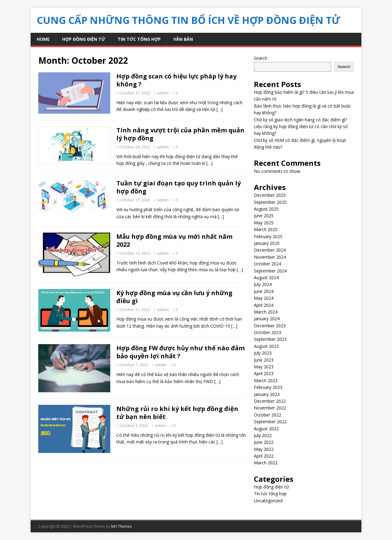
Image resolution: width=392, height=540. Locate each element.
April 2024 (264, 305)
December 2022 (270, 401)
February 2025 (268, 236)
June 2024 (264, 291)
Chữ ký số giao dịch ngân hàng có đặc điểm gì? (300, 120)
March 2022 (266, 463)
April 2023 (264, 373)
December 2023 (270, 326)
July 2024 (263, 284)
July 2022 (263, 435)
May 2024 (264, 298)
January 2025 (267, 243)
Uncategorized (268, 501)
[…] (220, 109)
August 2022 (266, 429)
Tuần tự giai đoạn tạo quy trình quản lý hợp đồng (179, 187)
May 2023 (264, 367)
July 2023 (263, 353)
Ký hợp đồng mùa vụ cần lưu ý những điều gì (174, 297)
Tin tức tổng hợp (139, 39)
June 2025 (264, 216)
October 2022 (268, 415)
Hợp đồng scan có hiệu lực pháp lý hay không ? (176, 80)
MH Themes (121, 526)
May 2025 (264, 223)
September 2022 (270, 422)
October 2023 (268, 332)
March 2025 (266, 229)
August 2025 (266, 209)
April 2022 (264, 456)
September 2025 (270, 202)
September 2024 (270, 271)
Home (43, 39)
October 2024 (268, 264)
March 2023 (266, 380)
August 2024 (266, 278)
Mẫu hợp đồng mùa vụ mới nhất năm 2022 (174, 240)
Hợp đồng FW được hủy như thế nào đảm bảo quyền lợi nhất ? (181, 352)
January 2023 (267, 394)
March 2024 (266, 312)
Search (261, 58)
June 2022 (264, 442)
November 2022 (270, 408)
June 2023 (264, 360)
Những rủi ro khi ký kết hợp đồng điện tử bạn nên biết (177, 413)
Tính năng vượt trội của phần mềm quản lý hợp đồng (180, 134)
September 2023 (270, 339)
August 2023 (266, 346)
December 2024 (270, 250)
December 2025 (270, 195)
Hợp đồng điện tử (84, 39)
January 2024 (267, 319)
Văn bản (183, 39)
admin (163, 93)
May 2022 (264, 449)
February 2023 (268, 387)
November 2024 (270, 257)
